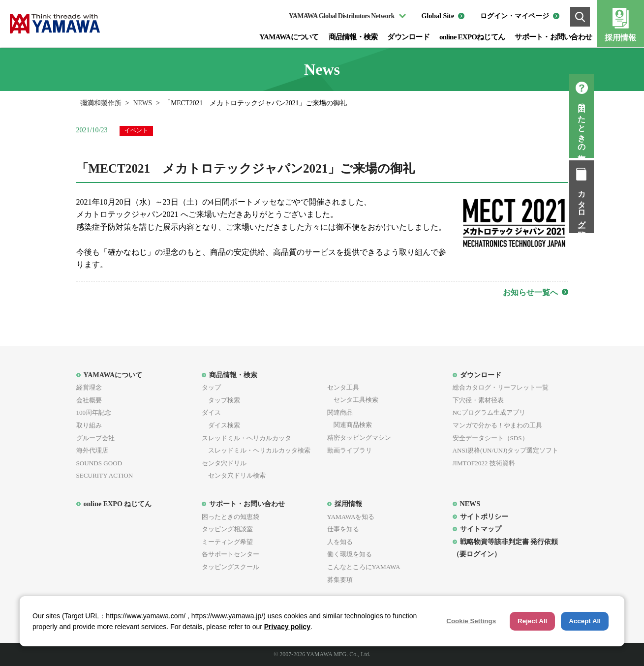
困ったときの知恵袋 (632, 125)
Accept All (585, 621)
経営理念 (89, 387)
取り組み (89, 425)
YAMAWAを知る (351, 517)
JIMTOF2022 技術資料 (484, 463)
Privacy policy (287, 627)
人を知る (340, 542)
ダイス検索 (221, 425)
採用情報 (620, 38)
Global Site (438, 16)
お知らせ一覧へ (530, 292)
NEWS (143, 103)
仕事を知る (343, 529)
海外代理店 (92, 450)
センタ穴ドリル (224, 463)
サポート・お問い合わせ (553, 37)
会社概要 (89, 400)
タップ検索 (221, 400)
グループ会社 (95, 438)
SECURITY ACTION (105, 475)
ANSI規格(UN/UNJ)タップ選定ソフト (506, 450)
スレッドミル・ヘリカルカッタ (246, 438)
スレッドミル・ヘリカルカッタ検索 (256, 450)
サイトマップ (481, 529)
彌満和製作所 (101, 103)
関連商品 (340, 412)
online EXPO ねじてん (118, 504)
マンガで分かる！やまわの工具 (497, 425)
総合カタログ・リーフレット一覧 (501, 387)
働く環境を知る (350, 554)
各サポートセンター (230, 554)
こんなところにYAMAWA (364, 567)
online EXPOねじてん (472, 37)
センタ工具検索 (353, 400)
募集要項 (340, 580)
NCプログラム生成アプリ (489, 412)
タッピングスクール (230, 567)
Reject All (532, 621)
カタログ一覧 (632, 206)
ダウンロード (408, 37)
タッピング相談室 (227, 529)
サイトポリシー (484, 516)
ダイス (211, 412)
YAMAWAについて (289, 37)
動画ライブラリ (350, 450)
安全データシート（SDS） (491, 438)
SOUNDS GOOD (99, 463)
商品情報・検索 (353, 37)
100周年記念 (94, 412)
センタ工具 (343, 387)
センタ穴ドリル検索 (234, 475)
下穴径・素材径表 (478, 400)
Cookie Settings (471, 621)
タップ (211, 387)
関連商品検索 (350, 425)
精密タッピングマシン (359, 438)
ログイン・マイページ (515, 16)
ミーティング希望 (227, 542)
